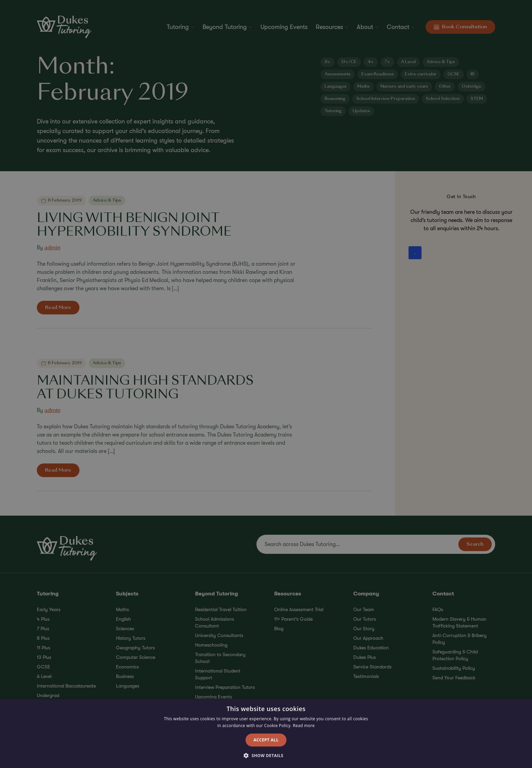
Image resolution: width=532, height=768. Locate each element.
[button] (266, 756)
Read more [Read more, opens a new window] (304, 726)
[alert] (266, 384)
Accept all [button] (266, 740)
